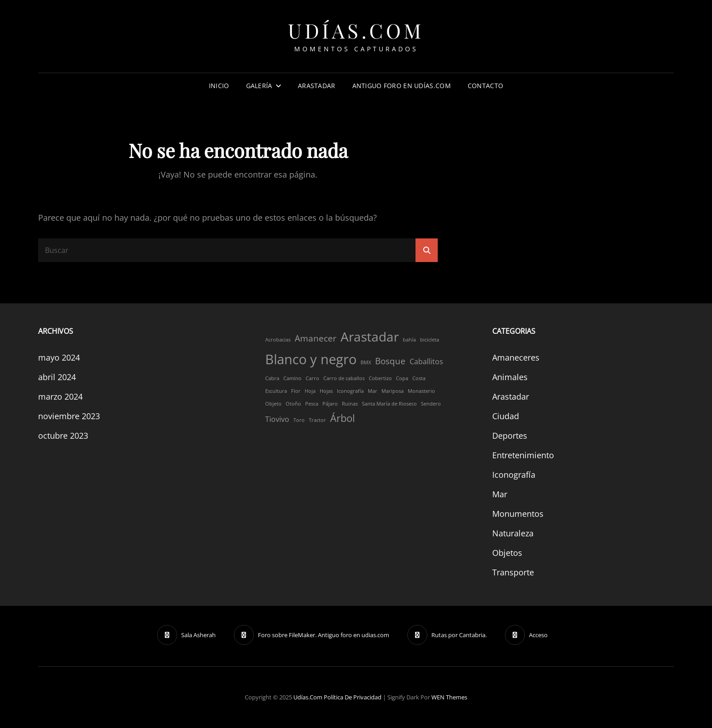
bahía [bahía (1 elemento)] (409, 340)
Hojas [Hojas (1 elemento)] (326, 391)
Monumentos (518, 514)
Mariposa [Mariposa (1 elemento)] (393, 391)
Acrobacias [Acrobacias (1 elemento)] (278, 340)
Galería (259, 86)
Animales (510, 377)
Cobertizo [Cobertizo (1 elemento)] (380, 378)
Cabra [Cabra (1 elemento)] (272, 378)
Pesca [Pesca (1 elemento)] (312, 404)
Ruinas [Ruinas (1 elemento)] (350, 404)
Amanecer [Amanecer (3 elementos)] (316, 338)
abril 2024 (57, 377)
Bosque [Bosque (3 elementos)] (390, 361)
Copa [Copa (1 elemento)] (402, 378)
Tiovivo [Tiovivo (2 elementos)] (277, 419)
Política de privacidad (353, 697)
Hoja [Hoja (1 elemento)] (310, 391)
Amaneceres (516, 357)
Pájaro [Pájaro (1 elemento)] (330, 404)
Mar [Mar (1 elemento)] (373, 391)
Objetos (507, 553)
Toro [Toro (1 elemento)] (299, 420)
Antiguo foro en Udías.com (402, 86)
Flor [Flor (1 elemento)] (296, 391)
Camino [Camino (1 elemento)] (292, 378)
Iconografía (514, 475)
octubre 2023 (63, 436)
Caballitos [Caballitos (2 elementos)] (426, 362)
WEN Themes (449, 697)
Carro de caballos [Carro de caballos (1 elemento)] (344, 378)
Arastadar (317, 86)
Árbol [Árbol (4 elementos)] (343, 418)
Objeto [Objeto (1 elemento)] (273, 404)
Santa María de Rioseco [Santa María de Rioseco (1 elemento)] (389, 404)
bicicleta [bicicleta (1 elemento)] (430, 340)
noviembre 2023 (69, 416)
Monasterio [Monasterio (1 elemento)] (421, 391)
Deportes (510, 436)
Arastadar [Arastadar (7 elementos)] (370, 337)
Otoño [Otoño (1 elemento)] (293, 404)
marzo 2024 (60, 396)
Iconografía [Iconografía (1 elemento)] (350, 391)
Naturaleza (513, 533)
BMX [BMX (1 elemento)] (366, 362)
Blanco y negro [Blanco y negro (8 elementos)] (311, 359)
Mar (500, 494)
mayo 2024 (59, 357)
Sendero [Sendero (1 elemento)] (431, 404)
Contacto (485, 86)
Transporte (513, 572)
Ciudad (506, 416)
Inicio (219, 86)
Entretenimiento (523, 455)
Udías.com (356, 30)
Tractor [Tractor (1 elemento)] (317, 420)
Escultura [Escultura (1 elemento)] (276, 391)
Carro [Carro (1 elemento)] (312, 378)
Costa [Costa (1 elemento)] (419, 378)
